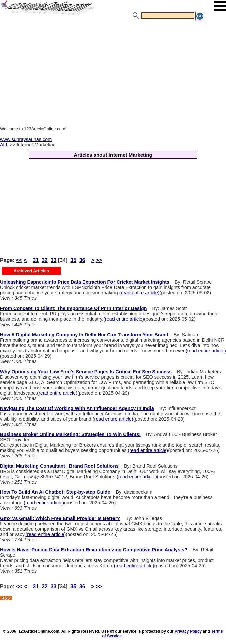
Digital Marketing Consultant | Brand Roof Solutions (59, 466)
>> (99, 260)
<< (19, 260)
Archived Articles (31, 271)
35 (73, 260)
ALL (4, 145)
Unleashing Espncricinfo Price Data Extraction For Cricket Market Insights (85, 282)
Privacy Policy (188, 631)
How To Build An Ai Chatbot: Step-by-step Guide (55, 492)
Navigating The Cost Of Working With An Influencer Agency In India (77, 408)
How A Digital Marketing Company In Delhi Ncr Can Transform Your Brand (84, 335)
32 (45, 260)
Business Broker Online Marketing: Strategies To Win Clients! (70, 434)
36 (82, 260)
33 (54, 260)
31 (36, 260)
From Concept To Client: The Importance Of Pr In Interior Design (73, 308)
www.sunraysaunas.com (26, 139)
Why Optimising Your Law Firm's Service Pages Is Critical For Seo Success (86, 372)
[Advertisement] (113, 71)
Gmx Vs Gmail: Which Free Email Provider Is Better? (60, 518)
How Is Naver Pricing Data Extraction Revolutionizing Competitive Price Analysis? (94, 550)
